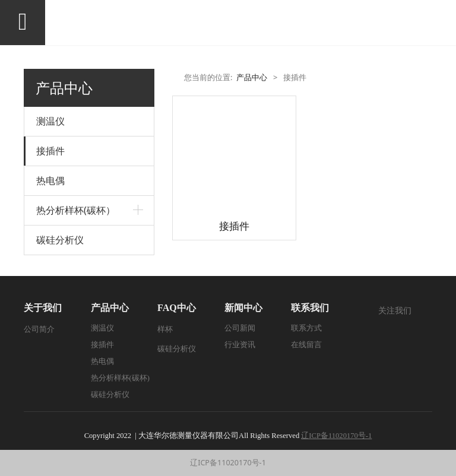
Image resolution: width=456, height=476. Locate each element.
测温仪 (50, 121)
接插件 (50, 151)
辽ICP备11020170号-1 (228, 463)
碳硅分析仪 (60, 240)
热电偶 (50, 180)
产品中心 (252, 77)
